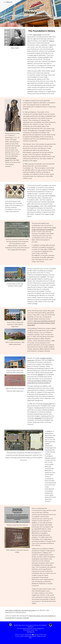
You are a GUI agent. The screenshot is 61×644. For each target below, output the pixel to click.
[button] (2, 2)
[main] (30, 13)
